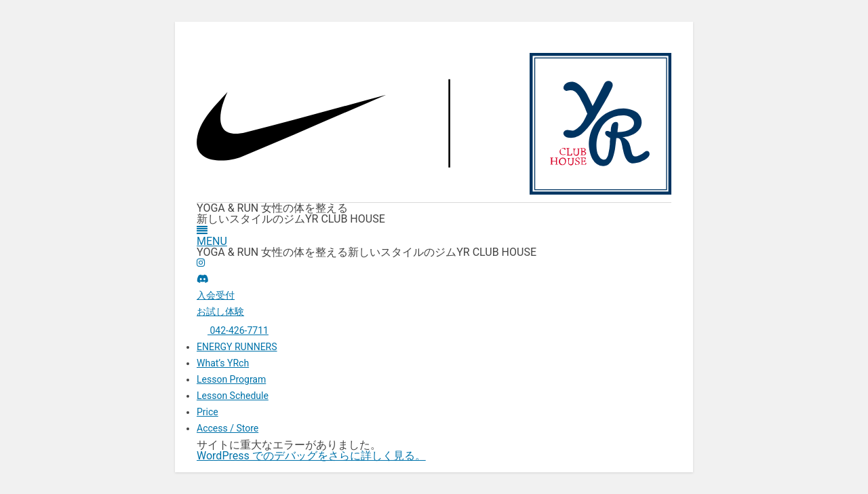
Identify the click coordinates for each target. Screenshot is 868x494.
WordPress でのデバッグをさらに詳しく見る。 (311, 456)
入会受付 (216, 295)
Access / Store (228, 428)
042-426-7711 (233, 330)
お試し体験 (220, 311)
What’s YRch (223, 363)
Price (208, 412)
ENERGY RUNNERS (237, 347)
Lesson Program (231, 379)
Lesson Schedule (233, 396)
